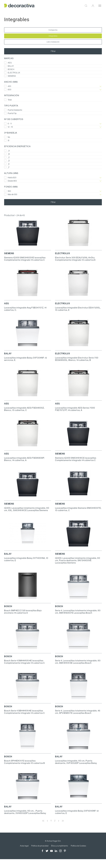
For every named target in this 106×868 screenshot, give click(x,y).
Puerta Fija (10, 113)
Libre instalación (53, 42)
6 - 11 (53, 124)
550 (53, 191)
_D (7, 161)
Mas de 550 (53, 194)
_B (7, 154)
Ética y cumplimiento (60, 846)
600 (53, 90)
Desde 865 (53, 181)
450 (53, 86)
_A (7, 151)
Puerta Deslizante (13, 110)
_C (7, 157)
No (7, 137)
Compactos (53, 30)
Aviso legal (24, 846)
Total (8, 100)
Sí (7, 140)
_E (7, 164)
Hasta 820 (53, 178)
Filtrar (53, 51)
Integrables (53, 36)
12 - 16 (53, 127)
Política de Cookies (78, 846)
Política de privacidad (40, 846)
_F (7, 167)
